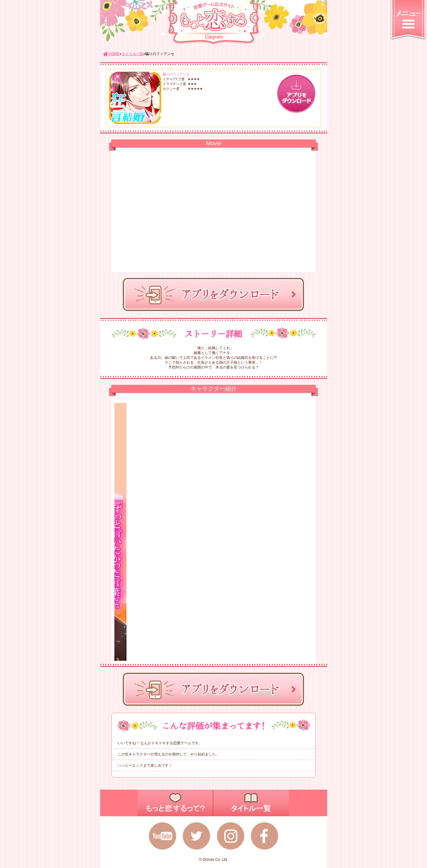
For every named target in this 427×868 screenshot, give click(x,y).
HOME (114, 54)
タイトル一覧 (133, 54)
